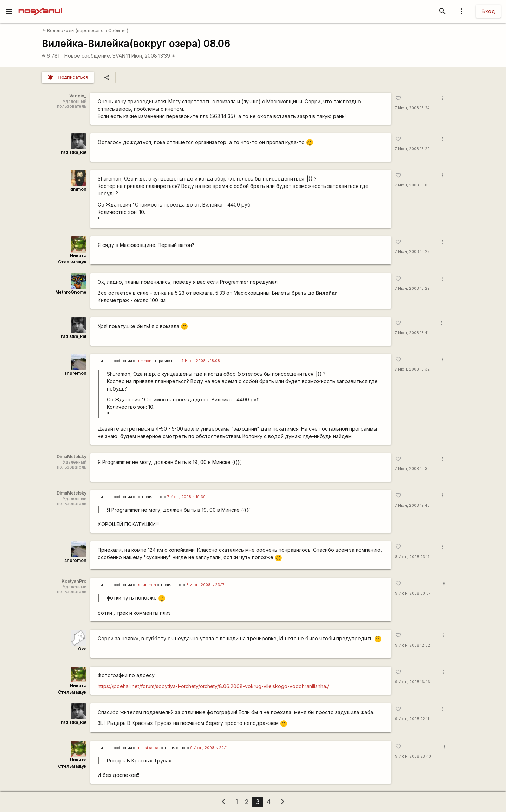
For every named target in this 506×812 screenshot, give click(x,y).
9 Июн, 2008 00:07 (413, 593)
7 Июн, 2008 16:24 (412, 108)
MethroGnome (71, 292)
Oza (82, 649)
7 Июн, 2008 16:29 (412, 149)
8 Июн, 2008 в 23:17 (205, 585)
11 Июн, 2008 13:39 (151, 56)
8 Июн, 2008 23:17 (412, 557)
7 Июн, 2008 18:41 (412, 333)
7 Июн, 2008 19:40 (412, 506)
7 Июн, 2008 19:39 (412, 469)
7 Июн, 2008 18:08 (412, 185)
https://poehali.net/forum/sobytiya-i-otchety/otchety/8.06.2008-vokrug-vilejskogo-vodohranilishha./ (213, 686)
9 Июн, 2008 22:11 (412, 719)
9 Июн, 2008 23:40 (413, 756)
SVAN (119, 56)
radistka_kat (74, 152)
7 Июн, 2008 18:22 (412, 252)
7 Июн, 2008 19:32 (412, 369)
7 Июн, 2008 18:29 (412, 289)
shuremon (75, 373)
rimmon (145, 361)
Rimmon (78, 189)
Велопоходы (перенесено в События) (85, 30)
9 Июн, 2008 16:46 (413, 682)
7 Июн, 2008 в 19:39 (186, 497)
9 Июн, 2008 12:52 (413, 645)
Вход (488, 11)
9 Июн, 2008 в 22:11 (209, 748)
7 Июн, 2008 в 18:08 (201, 361)
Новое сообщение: (88, 56)
